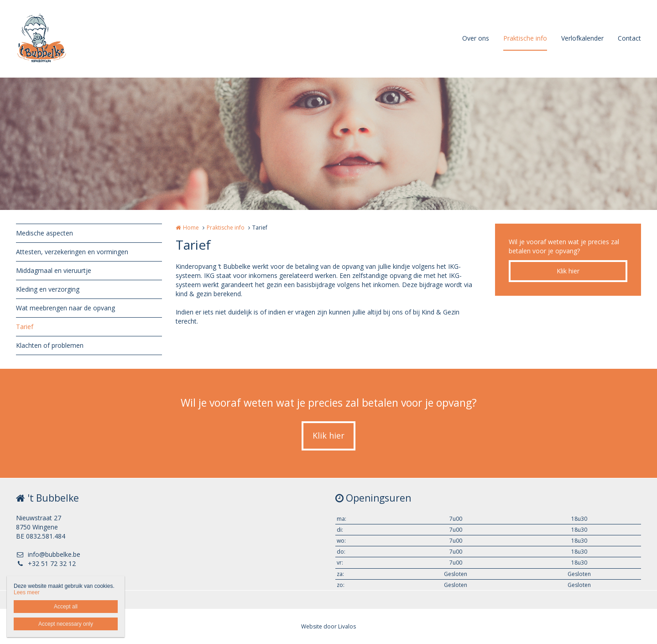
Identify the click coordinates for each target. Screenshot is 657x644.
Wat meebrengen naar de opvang (65, 308)
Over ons (476, 38)
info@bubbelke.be (48, 554)
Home (191, 228)
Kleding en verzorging (48, 289)
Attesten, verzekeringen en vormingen (72, 252)
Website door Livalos (328, 626)
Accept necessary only (66, 624)
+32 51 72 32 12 (46, 563)
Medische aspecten (44, 233)
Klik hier (568, 271)
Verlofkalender (582, 38)
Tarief (25, 327)
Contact (629, 38)
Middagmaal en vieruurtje (54, 270)
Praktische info (525, 38)
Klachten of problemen (50, 345)
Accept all (66, 607)
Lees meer (27, 592)
